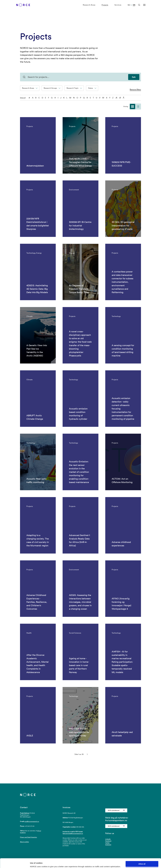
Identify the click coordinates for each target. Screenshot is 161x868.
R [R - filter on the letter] (87, 98)
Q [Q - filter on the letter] (84, 98)
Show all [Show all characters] (23, 98)
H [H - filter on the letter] (55, 98)
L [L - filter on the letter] (67, 98)
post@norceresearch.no (32, 821)
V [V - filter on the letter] (100, 98)
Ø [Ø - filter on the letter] (120, 98)
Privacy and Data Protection (28, 837)
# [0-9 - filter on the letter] (29, 98)
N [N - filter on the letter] (74, 98)
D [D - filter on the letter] (42, 98)
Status (92, 88)
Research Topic (74, 88)
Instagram (108, 845)
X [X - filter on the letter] (107, 98)
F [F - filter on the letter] (49, 98)
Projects (105, 7)
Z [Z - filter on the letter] (113, 98)
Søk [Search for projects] (134, 77)
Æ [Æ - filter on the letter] (116, 98)
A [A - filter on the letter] (33, 98)
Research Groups (52, 88)
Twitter (107, 843)
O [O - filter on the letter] (77, 98)
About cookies (24, 842)
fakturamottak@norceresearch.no (73, 833)
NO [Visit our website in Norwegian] (129, 7)
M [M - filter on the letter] (70, 98)
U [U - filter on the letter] (97, 98)
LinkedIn (108, 839)
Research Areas (89, 7)
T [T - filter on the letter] (93, 98)
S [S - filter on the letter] (90, 98)
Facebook (108, 841)
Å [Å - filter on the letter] (124, 98)
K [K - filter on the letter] (64, 98)
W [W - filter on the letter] (103, 98)
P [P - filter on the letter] (81, 98)
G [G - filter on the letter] (52, 98)
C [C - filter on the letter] (39, 98)
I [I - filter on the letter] (58, 98)
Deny (142, 861)
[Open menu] (144, 7)
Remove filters (135, 89)
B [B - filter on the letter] (36, 98)
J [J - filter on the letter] (61, 98)
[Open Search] (139, 7)
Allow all (142, 855)
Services (118, 7)
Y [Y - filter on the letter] (110, 98)
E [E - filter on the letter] (46, 98)
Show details (35, 863)
